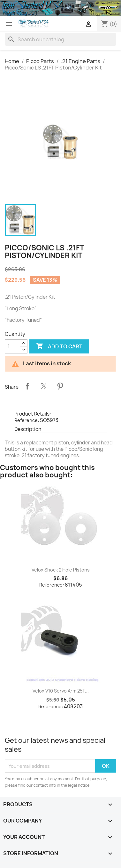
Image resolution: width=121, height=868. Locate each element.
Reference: (27, 420)
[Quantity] (12, 346)
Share (27, 386)
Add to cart (59, 346)
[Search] (60, 39)
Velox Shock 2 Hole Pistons (61, 570)
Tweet (44, 386)
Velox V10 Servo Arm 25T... (61, 691)
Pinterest (60, 386)
